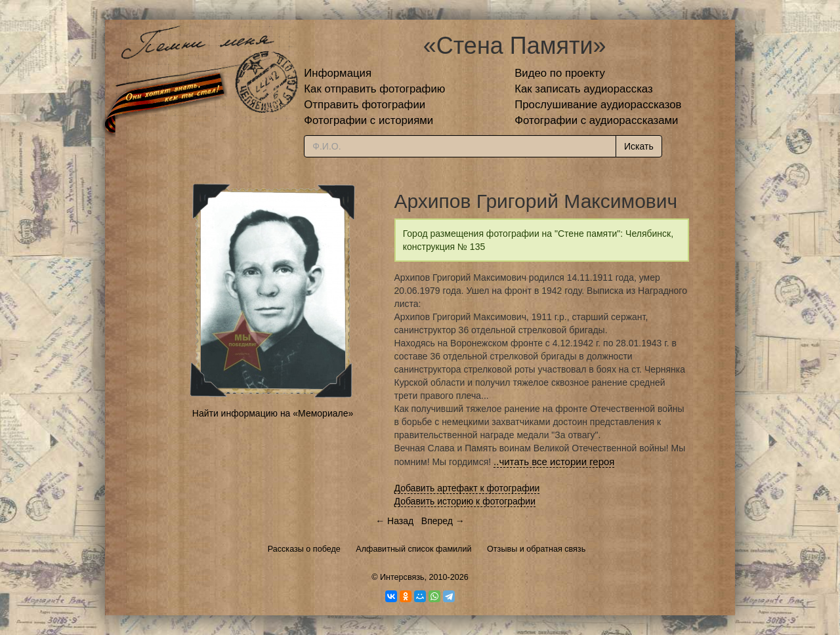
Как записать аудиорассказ (584, 89)
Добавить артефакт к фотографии (467, 488)
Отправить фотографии (365, 105)
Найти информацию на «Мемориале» (273, 413)
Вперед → (443, 521)
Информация (338, 73)
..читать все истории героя (554, 461)
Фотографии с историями (368, 120)
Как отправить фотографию (374, 89)
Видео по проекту (560, 73)
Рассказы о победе (304, 549)
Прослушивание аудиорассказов (598, 105)
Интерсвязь (402, 577)
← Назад (394, 521)
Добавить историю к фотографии (465, 501)
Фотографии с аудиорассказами (596, 120)
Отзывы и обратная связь (536, 549)
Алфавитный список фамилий (413, 549)
